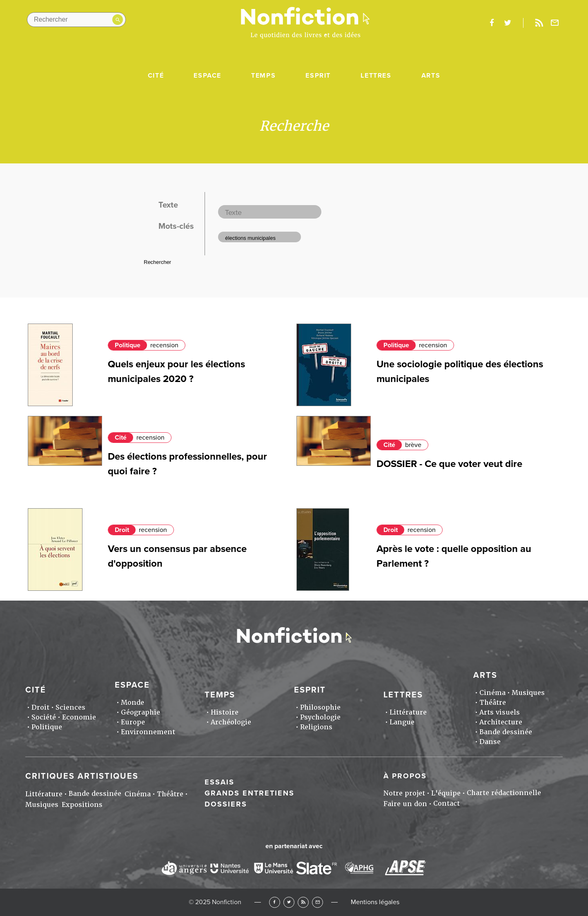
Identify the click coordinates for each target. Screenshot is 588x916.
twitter (508, 23)
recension (164, 345)
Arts (431, 76)
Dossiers (226, 804)
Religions (316, 727)
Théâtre (493, 703)
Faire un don (405, 804)
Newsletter (555, 23)
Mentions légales (375, 902)
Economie (79, 717)
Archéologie (231, 722)
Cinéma (492, 693)
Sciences (70, 707)
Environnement (148, 732)
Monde (133, 703)
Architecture (501, 722)
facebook (492, 23)
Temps (263, 76)
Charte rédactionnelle (504, 793)
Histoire (225, 712)
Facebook (275, 902)
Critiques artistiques (82, 776)
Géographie (140, 712)
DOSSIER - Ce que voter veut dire (449, 464)
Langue (402, 722)
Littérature (408, 712)
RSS (303, 902)
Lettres (376, 76)
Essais (219, 782)
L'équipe (446, 793)
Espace (207, 76)
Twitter (289, 902)
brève (413, 445)
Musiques (528, 693)
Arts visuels (500, 712)
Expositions (82, 805)
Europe (133, 722)
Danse (490, 742)
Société (44, 717)
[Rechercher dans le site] (76, 20)
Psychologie (320, 717)
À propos (405, 776)
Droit (122, 530)
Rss (539, 23)
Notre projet (404, 793)
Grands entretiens (249, 793)
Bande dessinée (506, 732)
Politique (128, 345)
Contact (447, 803)
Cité (156, 76)
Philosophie (320, 707)
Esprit (318, 76)
